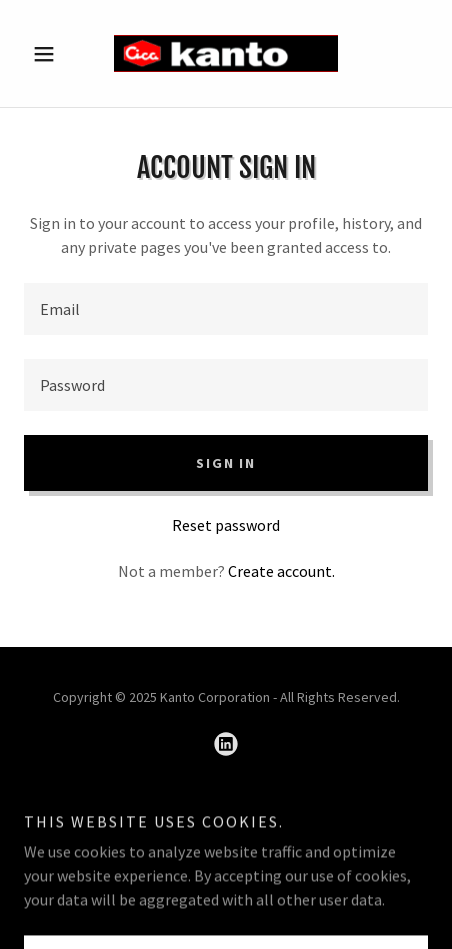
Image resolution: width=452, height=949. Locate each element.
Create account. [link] (281, 571)
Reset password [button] (226, 525)
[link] (226, 53)
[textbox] (226, 309)
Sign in (225, 463)
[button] (54, 54)
